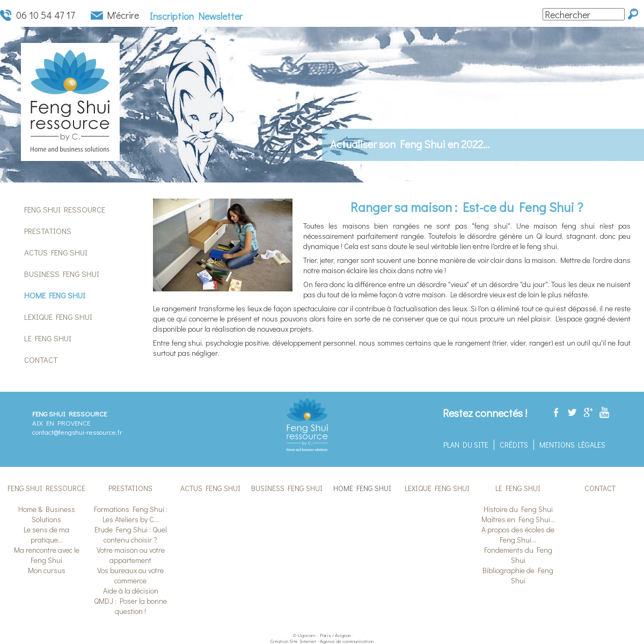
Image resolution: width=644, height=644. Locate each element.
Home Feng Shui (55, 295)
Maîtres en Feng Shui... (518, 519)
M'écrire (123, 15)
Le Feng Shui (48, 338)
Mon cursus (47, 570)
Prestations (48, 231)
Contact (41, 360)
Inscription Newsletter (196, 16)
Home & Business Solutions (47, 514)
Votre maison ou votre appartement (131, 555)
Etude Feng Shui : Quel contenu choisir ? (131, 535)
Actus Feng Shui (56, 252)
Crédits (514, 445)
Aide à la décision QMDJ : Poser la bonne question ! (130, 601)
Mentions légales (572, 445)
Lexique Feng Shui (58, 317)
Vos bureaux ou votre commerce (130, 575)
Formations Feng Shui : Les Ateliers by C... (131, 514)
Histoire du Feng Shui (518, 509)
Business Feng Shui (62, 274)
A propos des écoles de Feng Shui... (518, 535)
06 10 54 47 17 (45, 15)
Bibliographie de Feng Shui (518, 575)
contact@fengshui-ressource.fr (77, 432)
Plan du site (466, 445)
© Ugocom (304, 635)
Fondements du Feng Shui (518, 555)
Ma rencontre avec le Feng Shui (47, 555)
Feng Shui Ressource (65, 209)
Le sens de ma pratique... (46, 535)
